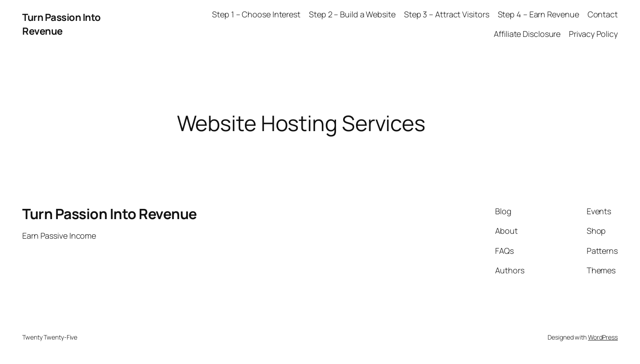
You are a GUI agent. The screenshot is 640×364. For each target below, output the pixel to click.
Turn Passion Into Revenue (62, 24)
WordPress (603, 337)
